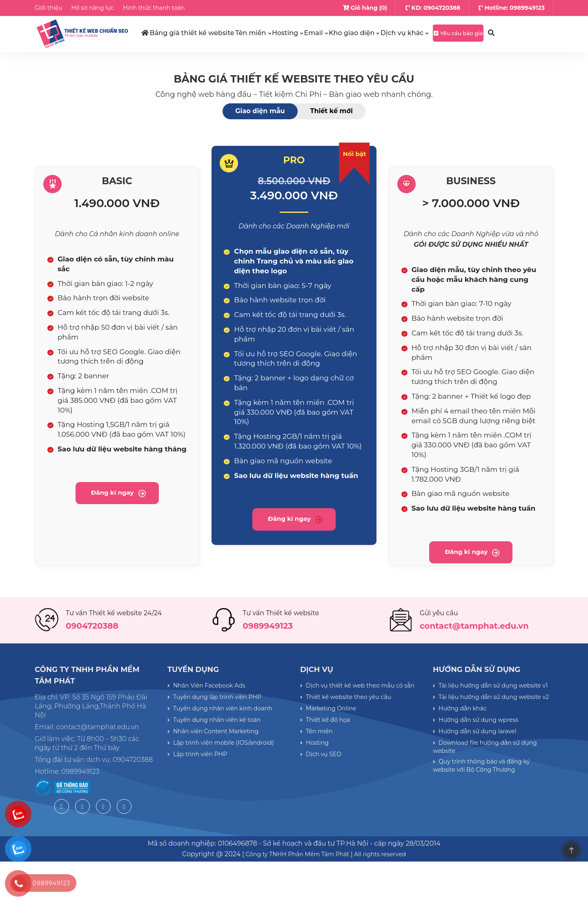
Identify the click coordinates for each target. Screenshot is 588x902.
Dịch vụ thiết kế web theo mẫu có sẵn (357, 731)
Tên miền (257, 33)
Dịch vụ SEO (323, 814)
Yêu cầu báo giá (483, 33)
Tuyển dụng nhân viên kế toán (219, 765)
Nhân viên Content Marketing (218, 778)
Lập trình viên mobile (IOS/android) (227, 791)
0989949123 (268, 666)
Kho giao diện (366, 33)
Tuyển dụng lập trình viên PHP (220, 739)
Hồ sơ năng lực (93, 8)
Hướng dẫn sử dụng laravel (479, 796)
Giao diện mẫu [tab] (252, 111)
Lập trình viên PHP (201, 805)
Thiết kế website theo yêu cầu (351, 748)
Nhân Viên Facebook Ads (211, 726)
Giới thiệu (49, 8)
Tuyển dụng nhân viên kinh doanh (226, 752)
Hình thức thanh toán (154, 8)
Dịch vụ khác (419, 33)
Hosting (294, 33)
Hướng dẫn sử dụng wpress (481, 783)
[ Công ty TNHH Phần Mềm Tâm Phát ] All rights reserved (324, 894)
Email (325, 33)
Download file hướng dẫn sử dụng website (491, 814)
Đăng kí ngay (112, 505)
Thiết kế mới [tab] (339, 111)
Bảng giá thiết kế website (196, 33)
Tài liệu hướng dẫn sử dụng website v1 (480, 731)
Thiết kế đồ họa (328, 774)
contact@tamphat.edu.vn (474, 666)
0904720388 (92, 666)
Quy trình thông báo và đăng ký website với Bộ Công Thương (487, 836)
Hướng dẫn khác (463, 770)
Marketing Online (331, 761)
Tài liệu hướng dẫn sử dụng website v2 (480, 753)
